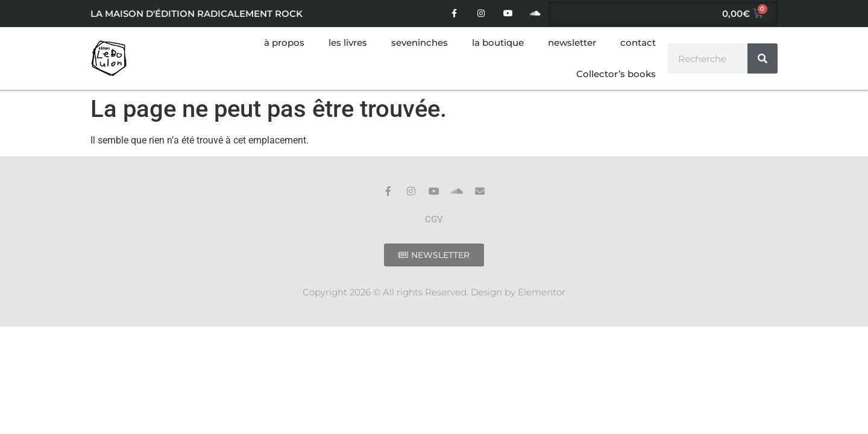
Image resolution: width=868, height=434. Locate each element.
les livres (348, 42)
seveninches (420, 42)
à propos (284, 42)
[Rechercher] (763, 58)
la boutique (498, 42)
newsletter (572, 42)
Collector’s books (616, 74)
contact (638, 42)
